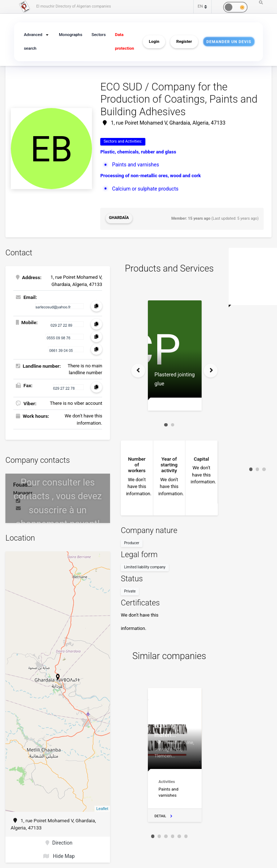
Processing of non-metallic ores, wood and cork (151, 175)
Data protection (123, 42)
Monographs (71, 35)
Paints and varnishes (135, 164)
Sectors (98, 35)
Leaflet (102, 807)
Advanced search (32, 42)
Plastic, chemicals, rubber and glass (138, 151)
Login (154, 42)
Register (184, 42)
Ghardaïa (119, 217)
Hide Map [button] (59, 853)
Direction (59, 841)
